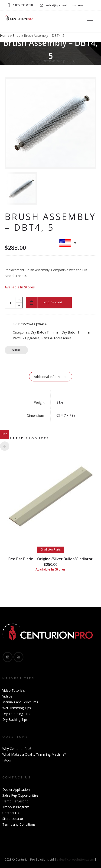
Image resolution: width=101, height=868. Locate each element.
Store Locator (13, 819)
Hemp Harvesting (15, 801)
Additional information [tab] (51, 377)
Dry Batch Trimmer (45, 332)
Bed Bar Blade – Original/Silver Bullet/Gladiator (50, 559)
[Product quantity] (10, 303)
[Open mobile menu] (92, 22)
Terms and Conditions (19, 824)
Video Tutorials (14, 690)
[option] (26, 189)
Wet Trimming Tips (17, 708)
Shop (17, 35)
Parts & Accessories (56, 338)
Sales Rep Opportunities (20, 795)
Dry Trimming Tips (16, 714)
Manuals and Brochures (20, 702)
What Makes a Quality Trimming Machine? (34, 754)
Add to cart (53, 302)
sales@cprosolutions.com (64, 5)
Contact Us (11, 813)
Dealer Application (16, 790)
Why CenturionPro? (17, 749)
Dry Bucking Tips (15, 719)
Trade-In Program (16, 807)
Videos (7, 696)
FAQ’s (7, 760)
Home (5, 35)
